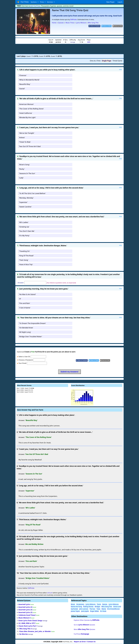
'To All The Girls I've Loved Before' (32, 193)
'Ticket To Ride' (25, 142)
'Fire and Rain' (25, 303)
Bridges (97, 607)
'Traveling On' (24, 251)
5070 (89, 42)
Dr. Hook (103, 611)
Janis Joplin (85, 611)
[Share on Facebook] (94, 26)
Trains (99, 604)
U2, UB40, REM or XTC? (27, 623)
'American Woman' (26, 104)
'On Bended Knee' (26, 328)
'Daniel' (22, 89)
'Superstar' (23, 202)
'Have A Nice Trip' (26, 264)
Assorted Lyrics (24, 604)
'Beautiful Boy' (25, 84)
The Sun (92, 609)
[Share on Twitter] (107, 26)
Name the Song (76, 607)
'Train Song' (24, 260)
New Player (110, 2)
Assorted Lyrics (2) (25, 607)
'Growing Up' (24, 227)
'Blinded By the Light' (27, 117)
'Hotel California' (26, 113)
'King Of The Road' (26, 256)
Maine (104, 609)
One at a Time (95, 61)
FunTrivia (81, 634)
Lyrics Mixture (91, 604)
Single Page (107, 61)
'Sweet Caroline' (25, 207)
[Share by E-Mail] (118, 26)
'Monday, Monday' (26, 198)
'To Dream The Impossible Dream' (32, 323)
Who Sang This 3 (25, 629)
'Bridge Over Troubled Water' (31, 336)
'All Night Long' (25, 332)
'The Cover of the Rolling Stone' (31, 109)
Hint (120, 69)
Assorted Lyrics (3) (25, 612)
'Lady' (21, 178)
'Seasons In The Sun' (27, 173)
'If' (20, 299)
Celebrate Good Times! (27, 615)
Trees (98, 609)
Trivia (42, 2)
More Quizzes (85, 629)
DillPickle (73, 19)
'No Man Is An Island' (27, 294)
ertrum (50, 593)
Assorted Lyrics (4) (25, 610)
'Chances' (23, 75)
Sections (34, 2)
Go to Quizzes (84, 625)
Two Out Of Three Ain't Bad (30, 146)
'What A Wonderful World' (29, 80)
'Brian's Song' (24, 165)
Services (50, 2)
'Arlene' (22, 137)
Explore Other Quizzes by (87, 620)
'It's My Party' (24, 235)
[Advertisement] (69, 49)
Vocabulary (80, 604)
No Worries (24, 634)
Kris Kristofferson (113, 609)
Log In (120, 2)
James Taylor (75, 611)
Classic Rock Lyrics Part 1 (28, 626)
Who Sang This (107, 607)
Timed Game (117, 61)
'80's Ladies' (24, 222)
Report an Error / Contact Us (85, 642)
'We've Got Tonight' (27, 133)
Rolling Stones (88, 607)
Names (105, 604)
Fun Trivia (23, 2)
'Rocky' (22, 169)
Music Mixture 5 (25, 618)
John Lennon (84, 609)
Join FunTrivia (35, 6)
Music (73, 604)
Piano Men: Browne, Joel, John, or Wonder (35, 631)
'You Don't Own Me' (27, 231)
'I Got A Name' (25, 308)
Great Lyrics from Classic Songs (30, 621)
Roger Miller (95, 611)
